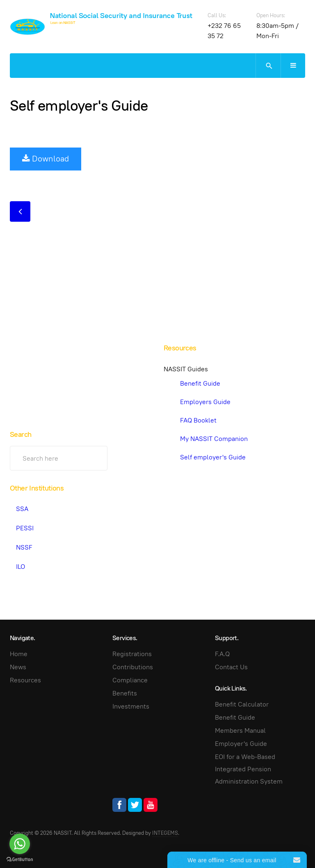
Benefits (125, 693)
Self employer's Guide (79, 105)
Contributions (133, 667)
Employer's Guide (241, 744)
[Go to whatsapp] (20, 844)
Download (46, 159)
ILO (21, 567)
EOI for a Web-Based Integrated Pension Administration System (249, 769)
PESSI (25, 528)
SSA (22, 509)
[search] (268, 66)
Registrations (132, 654)
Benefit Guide (200, 383)
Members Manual (240, 731)
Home (19, 654)
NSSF (24, 547)
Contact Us (231, 667)
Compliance (130, 680)
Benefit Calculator (242, 704)
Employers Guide (205, 402)
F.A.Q (222, 654)
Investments (131, 706)
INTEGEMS (165, 833)
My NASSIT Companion (214, 439)
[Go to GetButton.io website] (20, 860)
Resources (25, 680)
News (18, 667)
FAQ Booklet (198, 420)
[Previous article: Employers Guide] (20, 211)
